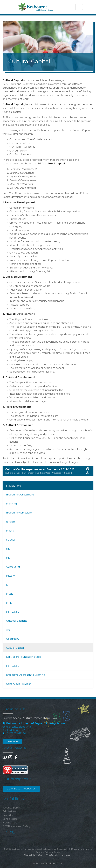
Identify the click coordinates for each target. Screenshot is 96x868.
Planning (11, 504)
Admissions (9, 811)
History (10, 576)
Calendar (8, 815)
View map (12, 741)
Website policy (11, 808)
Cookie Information (34, 855)
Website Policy (53, 855)
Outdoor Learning (17, 621)
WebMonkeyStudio (54, 863)
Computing (13, 567)
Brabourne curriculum (19, 513)
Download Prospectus (21, 789)
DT (8, 585)
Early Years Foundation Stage (24, 657)
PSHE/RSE (13, 612)
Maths (10, 531)
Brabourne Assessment (20, 495)
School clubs (10, 819)
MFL (9, 603)
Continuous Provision (19, 684)
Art (8, 630)
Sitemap (66, 855)
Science (11, 540)
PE (8, 558)
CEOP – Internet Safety (17, 826)
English (11, 522)
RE (8, 549)
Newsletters (10, 823)
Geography (13, 639)
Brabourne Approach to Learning (26, 675)
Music (10, 594)
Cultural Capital (15, 648)
